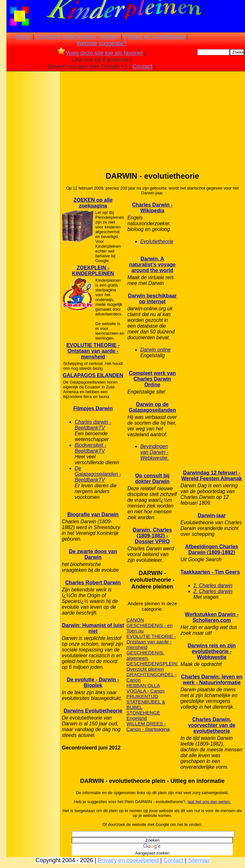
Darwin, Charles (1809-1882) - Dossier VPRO (152, 536)
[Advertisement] (33, 174)
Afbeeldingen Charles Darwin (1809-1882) (212, 549)
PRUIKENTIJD (142, 696)
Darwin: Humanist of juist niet (93, 628)
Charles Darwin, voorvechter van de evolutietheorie (212, 725)
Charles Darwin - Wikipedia (152, 208)
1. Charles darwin (213, 585)
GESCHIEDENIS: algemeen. (146, 655)
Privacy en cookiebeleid (154, 37)
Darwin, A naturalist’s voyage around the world (152, 265)
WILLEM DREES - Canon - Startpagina (148, 726)
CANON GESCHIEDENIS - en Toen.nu (150, 625)
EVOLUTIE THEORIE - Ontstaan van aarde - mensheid (93, 351)
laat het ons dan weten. (209, 802)
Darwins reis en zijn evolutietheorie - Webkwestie (212, 651)
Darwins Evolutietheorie (93, 711)
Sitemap (199, 860)
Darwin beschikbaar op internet (152, 299)
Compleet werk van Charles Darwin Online (152, 379)
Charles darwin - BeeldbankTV (93, 425)
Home (23, 37)
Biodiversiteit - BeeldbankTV (90, 448)
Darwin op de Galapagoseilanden (152, 407)
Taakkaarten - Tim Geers (210, 572)
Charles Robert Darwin (93, 583)
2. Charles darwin (213, 591)
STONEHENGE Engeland (143, 715)
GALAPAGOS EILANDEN (93, 375)
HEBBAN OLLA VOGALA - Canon (146, 688)
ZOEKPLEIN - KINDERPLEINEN (93, 271)
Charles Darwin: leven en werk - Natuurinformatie (212, 680)
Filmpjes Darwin (93, 408)
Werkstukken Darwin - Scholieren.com (212, 617)
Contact (142, 66)
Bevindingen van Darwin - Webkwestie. (155, 452)
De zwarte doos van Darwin (93, 554)
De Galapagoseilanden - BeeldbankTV (98, 474)
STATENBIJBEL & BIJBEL (146, 704)
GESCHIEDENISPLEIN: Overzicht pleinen (152, 666)
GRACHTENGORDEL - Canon (152, 677)
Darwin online (155, 350)
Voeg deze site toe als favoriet (100, 53)
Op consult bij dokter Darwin (152, 478)
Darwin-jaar (212, 515)
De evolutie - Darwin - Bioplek (93, 682)
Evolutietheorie (157, 241)
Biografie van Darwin (93, 514)
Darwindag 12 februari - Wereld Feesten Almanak (212, 476)
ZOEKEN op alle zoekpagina (93, 203)
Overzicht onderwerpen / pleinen (77, 37)
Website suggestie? (102, 43)
